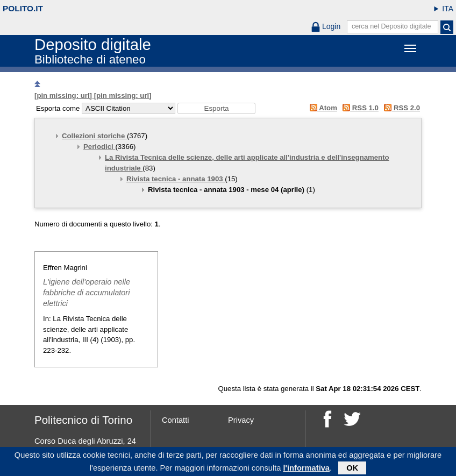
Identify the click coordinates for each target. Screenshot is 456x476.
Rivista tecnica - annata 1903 (176, 179)
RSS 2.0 (400, 108)
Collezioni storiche (94, 136)
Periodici (99, 147)
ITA (448, 9)
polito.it (23, 8)
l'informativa (306, 469)
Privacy (241, 420)
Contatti (176, 420)
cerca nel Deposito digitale (391, 26)
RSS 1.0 (359, 108)
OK (352, 469)
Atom (321, 108)
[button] (216, 108)
